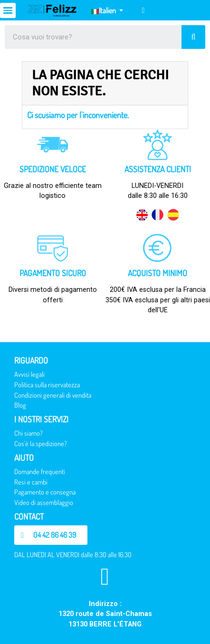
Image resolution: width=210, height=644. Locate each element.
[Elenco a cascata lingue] (107, 10)
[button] (51, 535)
